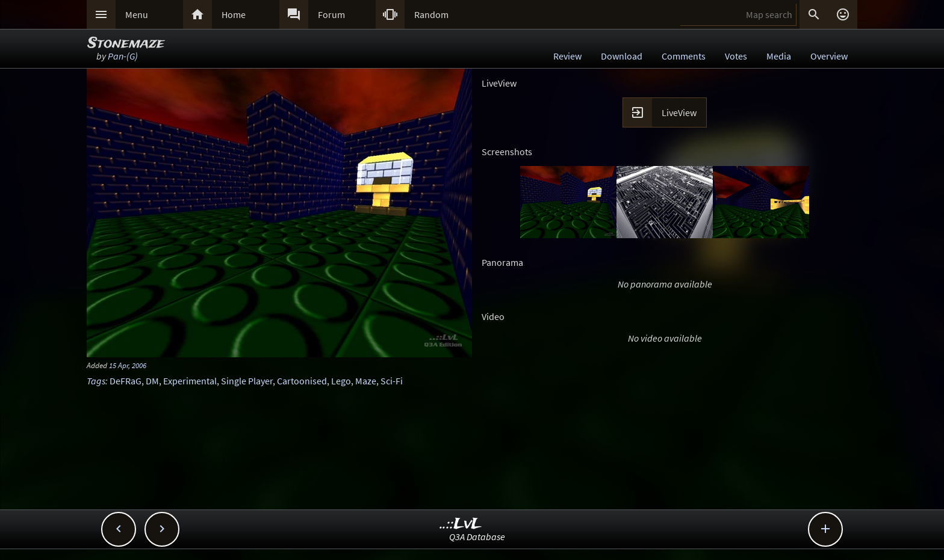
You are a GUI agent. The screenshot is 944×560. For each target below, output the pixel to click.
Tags (96, 381)
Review (567, 56)
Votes (736, 56)
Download (622, 56)
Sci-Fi (392, 381)
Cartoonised (302, 381)
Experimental (190, 381)
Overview (829, 56)
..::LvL (461, 524)
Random (431, 14)
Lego (341, 381)
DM (152, 381)
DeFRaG (126, 381)
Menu (137, 14)
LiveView (679, 112)
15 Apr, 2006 (128, 365)
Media (779, 56)
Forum (331, 14)
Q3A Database (477, 537)
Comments (684, 56)
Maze (366, 381)
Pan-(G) (123, 56)
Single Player (247, 381)
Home (234, 14)
